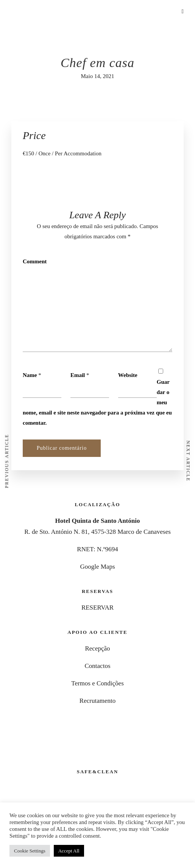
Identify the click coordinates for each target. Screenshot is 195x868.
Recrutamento (97, 701)
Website (128, 375)
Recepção (97, 648)
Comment (35, 261)
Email (78, 375)
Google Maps (97, 567)
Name (30, 375)
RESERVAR (97, 608)
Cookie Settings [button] (30, 851)
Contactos (98, 666)
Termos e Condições (97, 683)
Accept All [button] (69, 851)
